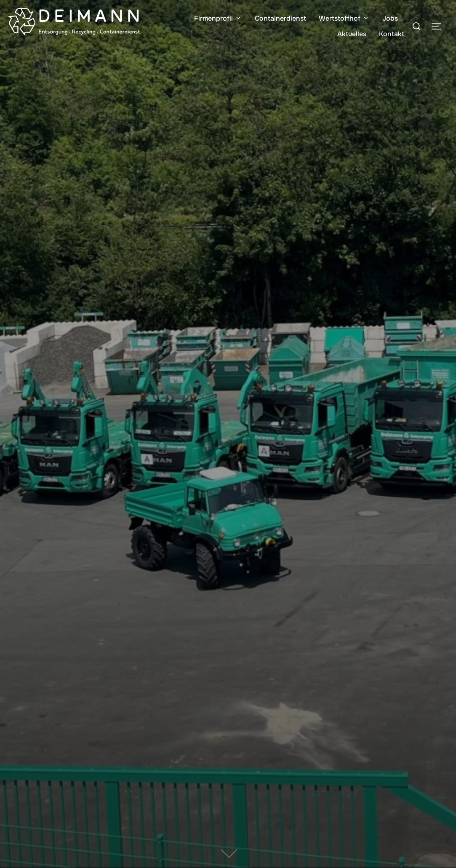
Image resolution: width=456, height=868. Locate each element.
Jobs (390, 18)
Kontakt (392, 34)
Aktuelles (352, 34)
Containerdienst (280, 18)
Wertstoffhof (344, 18)
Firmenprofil (218, 18)
